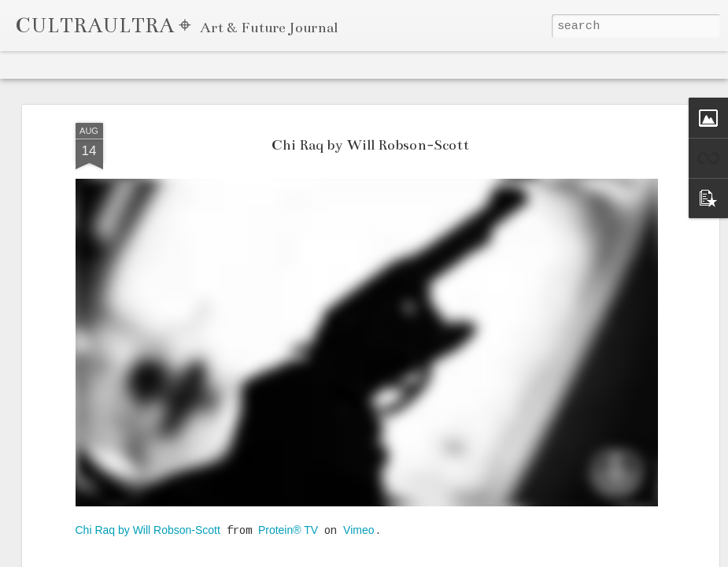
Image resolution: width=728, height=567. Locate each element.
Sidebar (217, 65)
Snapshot (268, 65)
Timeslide (323, 65)
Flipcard (72, 65)
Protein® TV (288, 530)
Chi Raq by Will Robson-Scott (370, 145)
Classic (25, 65)
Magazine (124, 65)
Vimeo (358, 530)
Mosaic (172, 65)
